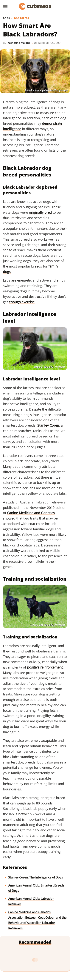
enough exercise (22, 302)
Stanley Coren (48, 425)
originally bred (40, 212)
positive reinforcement (45, 667)
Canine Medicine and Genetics (31, 513)
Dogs (6, 18)
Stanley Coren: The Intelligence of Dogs (36, 877)
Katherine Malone (19, 43)
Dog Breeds (22, 18)
